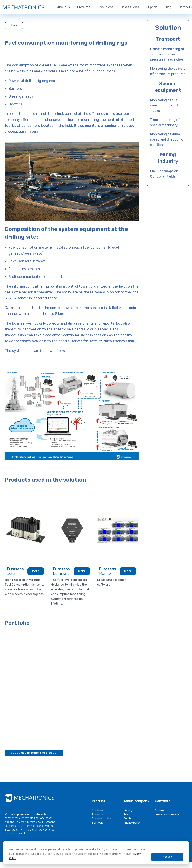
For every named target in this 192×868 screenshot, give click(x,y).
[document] (96, 781)
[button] (184, 846)
